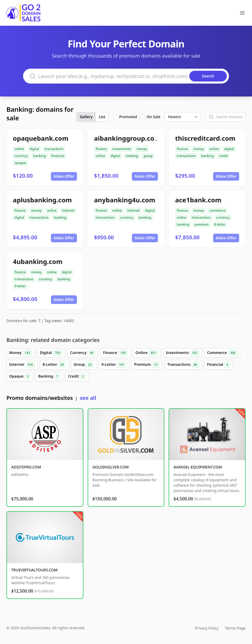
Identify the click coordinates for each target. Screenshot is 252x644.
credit (223, 156)
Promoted (128, 117)
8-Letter (54, 365)
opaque (20, 163)
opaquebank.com (41, 138)
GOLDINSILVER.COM (111, 467)
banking (40, 156)
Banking (49, 377)
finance (101, 149)
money (142, 149)
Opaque (20, 377)
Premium (147, 365)
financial (58, 156)
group (148, 156)
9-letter (20, 286)
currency (21, 156)
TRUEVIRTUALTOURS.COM (34, 570)
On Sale (153, 117)
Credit (77, 377)
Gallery (86, 117)
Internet (22, 365)
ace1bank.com (198, 200)
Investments (183, 353)
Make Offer (64, 176)
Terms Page (235, 628)
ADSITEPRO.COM (26, 467)
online (19, 149)
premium (202, 224)
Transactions (183, 365)
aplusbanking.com (42, 200)
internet (68, 211)
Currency (83, 353)
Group (84, 365)
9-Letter (114, 365)
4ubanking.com (38, 261)
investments (122, 149)
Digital (51, 353)
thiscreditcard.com (205, 138)
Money (21, 353)
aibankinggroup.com (127, 138)
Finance (115, 353)
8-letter (220, 224)
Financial (219, 365)
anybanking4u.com (125, 200)
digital (34, 149)
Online (147, 353)
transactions (54, 149)
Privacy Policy (207, 628)
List (102, 117)
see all (88, 398)
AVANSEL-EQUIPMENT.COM (198, 467)
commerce (217, 211)
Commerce (223, 353)
